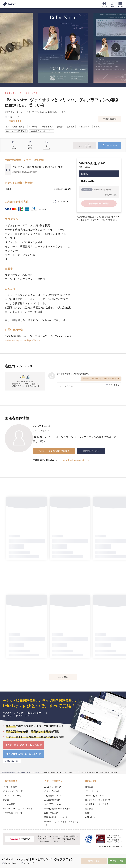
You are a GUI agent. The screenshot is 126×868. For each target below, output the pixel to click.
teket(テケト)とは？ (53, 787)
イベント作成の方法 (53, 791)
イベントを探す (10, 787)
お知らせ (89, 813)
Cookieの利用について (95, 796)
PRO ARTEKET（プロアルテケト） (19, 809)
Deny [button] (102, 854)
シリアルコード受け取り (14, 813)
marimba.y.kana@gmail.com (75, 460)
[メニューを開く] (120, 4)
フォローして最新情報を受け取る (54, 451)
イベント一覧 (34, 772)
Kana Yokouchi (41, 426)
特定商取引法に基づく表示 (97, 804)
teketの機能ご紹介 (52, 800)
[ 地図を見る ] (14, 121)
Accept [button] (116, 854)
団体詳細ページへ (91, 451)
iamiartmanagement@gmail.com (22, 340)
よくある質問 (9, 804)
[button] (4, 858)
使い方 (6, 800)
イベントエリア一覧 (12, 796)
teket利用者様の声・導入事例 (57, 809)
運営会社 (89, 809)
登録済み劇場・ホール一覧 (56, 817)
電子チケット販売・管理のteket (13, 772)
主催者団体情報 (110, 119)
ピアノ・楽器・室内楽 (28, 93)
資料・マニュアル (52, 813)
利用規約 (89, 787)
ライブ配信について (53, 804)
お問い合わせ (91, 817)
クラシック (10, 93)
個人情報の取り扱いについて (98, 800)
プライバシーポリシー (95, 791)
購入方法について (64, 201)
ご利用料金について (53, 796)
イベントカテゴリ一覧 (13, 791)
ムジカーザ (29, 863)
